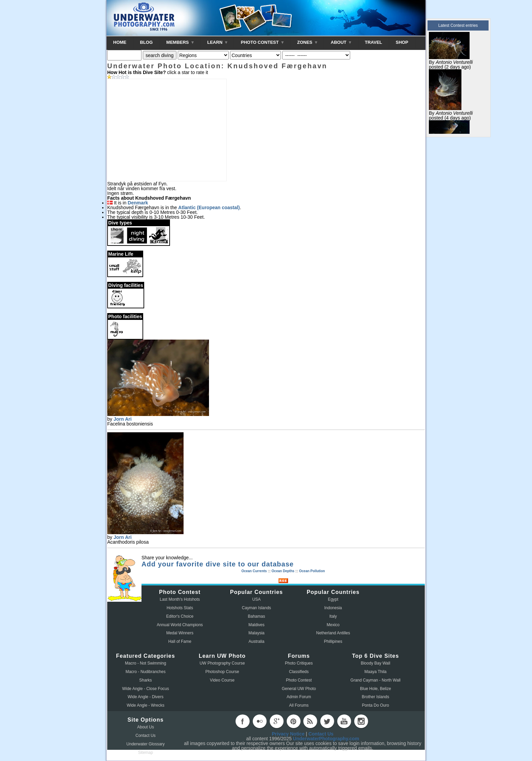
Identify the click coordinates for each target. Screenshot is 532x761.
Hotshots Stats (180, 608)
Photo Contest (299, 680)
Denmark (138, 203)
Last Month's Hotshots (180, 599)
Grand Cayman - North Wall (376, 680)
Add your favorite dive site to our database (218, 564)
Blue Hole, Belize (375, 689)
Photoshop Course (222, 672)
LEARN (217, 42)
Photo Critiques (299, 663)
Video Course (222, 680)
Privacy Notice (288, 734)
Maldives (256, 625)
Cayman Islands (256, 608)
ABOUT (341, 42)
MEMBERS (180, 42)
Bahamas (257, 616)
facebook (243, 721)
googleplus (277, 721)
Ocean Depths (283, 571)
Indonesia (333, 608)
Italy (333, 616)
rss (310, 721)
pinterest (293, 721)
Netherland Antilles (333, 633)
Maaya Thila (375, 672)
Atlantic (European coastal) (209, 207)
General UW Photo (299, 689)
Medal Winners (180, 633)
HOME (120, 42)
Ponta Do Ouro (376, 705)
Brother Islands (375, 697)
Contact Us (145, 736)
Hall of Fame (180, 641)
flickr (260, 721)
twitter (327, 721)
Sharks (145, 680)
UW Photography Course (222, 663)
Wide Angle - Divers (145, 697)
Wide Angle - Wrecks (145, 705)
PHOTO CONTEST (262, 42)
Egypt (333, 599)
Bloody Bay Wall (375, 663)
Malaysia (256, 633)
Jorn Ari (123, 419)
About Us (145, 727)
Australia (257, 641)
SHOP (402, 42)
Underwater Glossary (146, 744)
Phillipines (333, 641)
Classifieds (299, 672)
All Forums (299, 705)
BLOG (147, 42)
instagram (361, 721)
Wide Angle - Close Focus (146, 689)
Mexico (333, 625)
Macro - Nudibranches (146, 672)
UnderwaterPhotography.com (326, 739)
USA (257, 599)
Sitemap (146, 753)
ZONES (307, 42)
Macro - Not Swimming (145, 663)
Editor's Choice (180, 616)
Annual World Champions (180, 625)
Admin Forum (299, 697)
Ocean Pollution (312, 571)
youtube (344, 721)
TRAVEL (373, 42)
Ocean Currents (254, 571)
